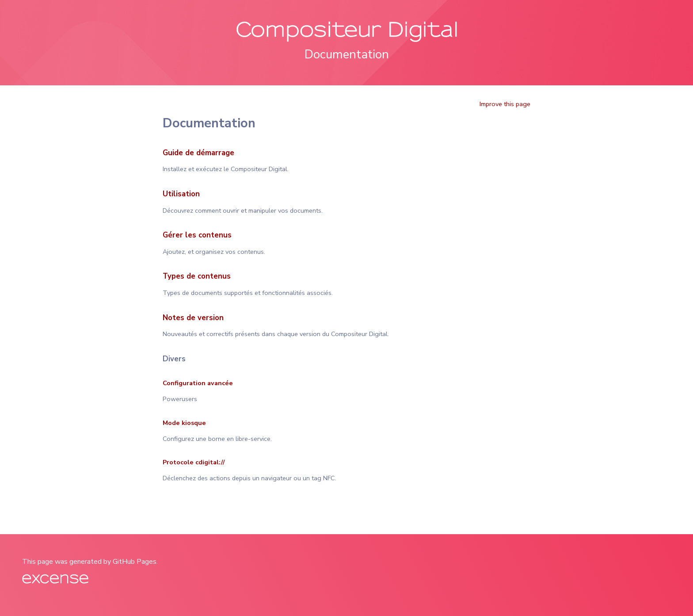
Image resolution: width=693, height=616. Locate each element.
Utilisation (181, 194)
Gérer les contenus (197, 235)
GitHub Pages (135, 562)
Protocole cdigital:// (194, 462)
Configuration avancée (198, 383)
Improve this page (505, 104)
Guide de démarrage (198, 153)
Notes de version (193, 318)
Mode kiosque (184, 423)
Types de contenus (197, 276)
